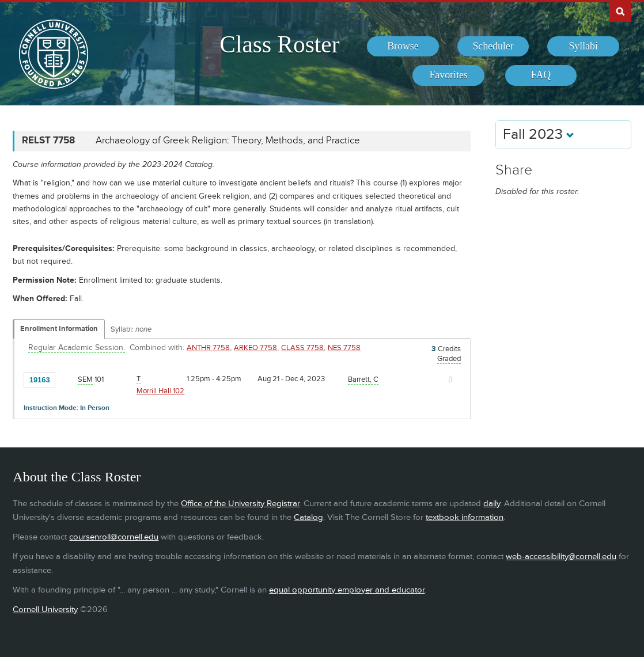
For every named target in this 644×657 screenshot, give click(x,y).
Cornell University (45, 609)
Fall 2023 (539, 134)
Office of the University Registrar (240, 504)
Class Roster (279, 44)
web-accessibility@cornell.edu (561, 557)
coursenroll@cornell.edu (114, 537)
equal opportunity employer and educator (347, 590)
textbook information (465, 517)
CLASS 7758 (302, 348)
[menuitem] (403, 47)
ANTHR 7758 (208, 348)
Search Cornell (620, 11)
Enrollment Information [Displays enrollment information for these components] (59, 329)
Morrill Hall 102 (160, 391)
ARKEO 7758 (255, 348)
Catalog (308, 517)
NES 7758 (344, 348)
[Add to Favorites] (67, 379)
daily (492, 504)
